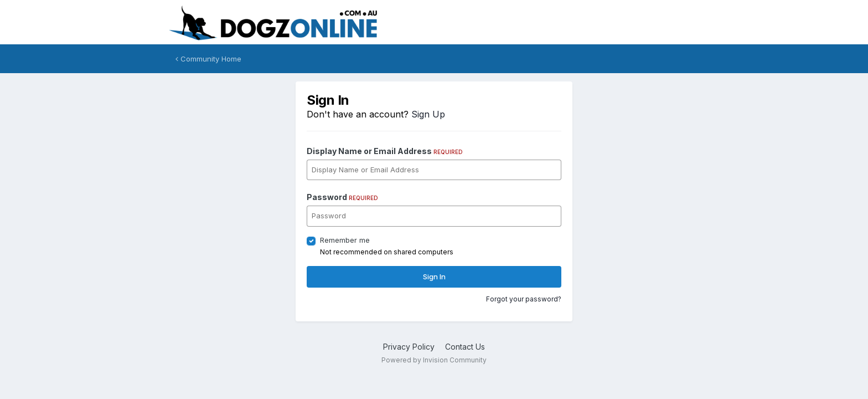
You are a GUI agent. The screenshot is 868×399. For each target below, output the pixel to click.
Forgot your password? (524, 299)
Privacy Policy (409, 347)
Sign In (434, 277)
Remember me (345, 240)
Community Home (208, 59)
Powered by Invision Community (434, 360)
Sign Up (428, 114)
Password (342, 197)
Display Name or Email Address (385, 151)
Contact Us (465, 347)
